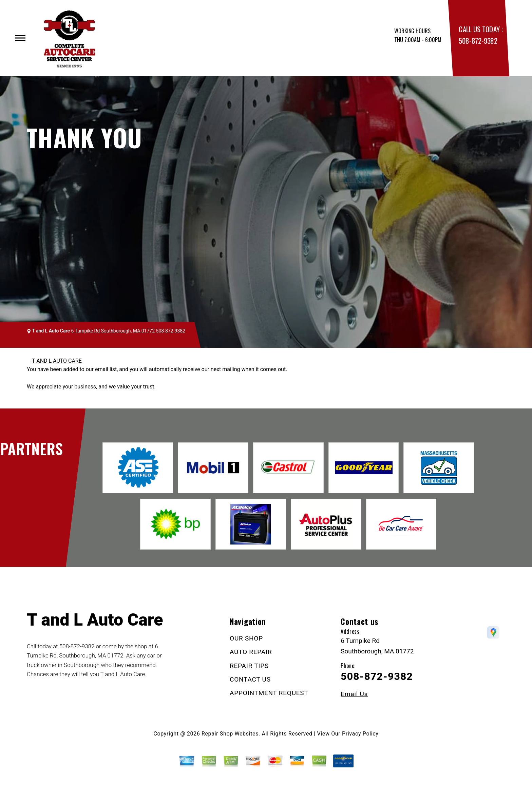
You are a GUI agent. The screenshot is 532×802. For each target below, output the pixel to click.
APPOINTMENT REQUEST (269, 693)
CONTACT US (250, 679)
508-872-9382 (478, 41)
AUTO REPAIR (251, 652)
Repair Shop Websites (230, 734)
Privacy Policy (360, 734)
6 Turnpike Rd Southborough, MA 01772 (113, 331)
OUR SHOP (246, 638)
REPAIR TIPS (249, 666)
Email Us (354, 694)
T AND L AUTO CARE (57, 361)
